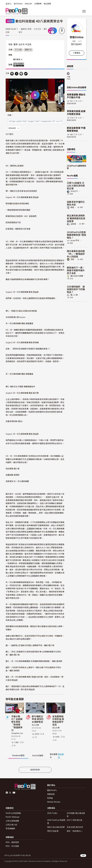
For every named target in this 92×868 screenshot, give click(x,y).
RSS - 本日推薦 (12, 846)
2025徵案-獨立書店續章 (76, 815)
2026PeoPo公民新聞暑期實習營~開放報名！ (76, 235)
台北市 (21, 44)
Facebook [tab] (18, 755)
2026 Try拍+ (52, 813)
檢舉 (62, 30)
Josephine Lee (17, 733)
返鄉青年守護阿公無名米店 (76, 203)
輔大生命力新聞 (77, 276)
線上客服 (47, 4)
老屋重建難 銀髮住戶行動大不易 (76, 96)
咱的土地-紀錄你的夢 (56, 827)
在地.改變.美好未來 (75, 827)
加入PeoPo (18, 4)
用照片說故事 (53, 831)
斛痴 (72, 207)
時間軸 (50, 798)
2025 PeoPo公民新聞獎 (56, 822)
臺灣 (16, 44)
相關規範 (51, 794)
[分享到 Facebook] (12, 74)
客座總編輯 (10, 828)
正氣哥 (73, 224)
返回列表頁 (35, 770)
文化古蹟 (18, 50)
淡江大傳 (35, 725)
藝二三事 (74, 295)
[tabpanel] (35, 763)
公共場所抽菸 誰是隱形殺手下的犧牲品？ (76, 289)
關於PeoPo (52, 790)
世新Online (77, 37)
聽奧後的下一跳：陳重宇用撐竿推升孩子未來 (76, 270)
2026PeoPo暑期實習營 (76, 167)
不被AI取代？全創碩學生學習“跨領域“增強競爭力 (17, 723)
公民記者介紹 (11, 825)
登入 (10, 4)
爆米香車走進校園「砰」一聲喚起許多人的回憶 (76, 254)
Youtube (14, 793)
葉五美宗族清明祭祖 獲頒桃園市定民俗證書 (76, 218)
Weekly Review (54, 802)
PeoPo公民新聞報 (13, 813)
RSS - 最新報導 (12, 842)
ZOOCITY (74, 191)
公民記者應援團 (12, 821)
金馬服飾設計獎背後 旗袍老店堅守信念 (58, 720)
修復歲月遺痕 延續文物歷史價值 (76, 113)
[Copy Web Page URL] (26, 74)
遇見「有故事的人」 (75, 831)
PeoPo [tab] (38, 756)
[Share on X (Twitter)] (17, 74)
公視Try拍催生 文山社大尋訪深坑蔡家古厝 (76, 186)
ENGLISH (28, 4)
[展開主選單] (84, 11)
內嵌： (10, 115)
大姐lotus (69, 78)
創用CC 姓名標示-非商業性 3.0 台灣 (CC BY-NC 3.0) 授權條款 (19, 65)
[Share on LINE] (21, 74)
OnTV (10, 21)
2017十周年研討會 (75, 820)
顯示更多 (18, 60)
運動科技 (28, 50)
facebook (7, 793)
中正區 (28, 44)
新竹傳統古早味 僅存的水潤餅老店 (38, 719)
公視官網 (38, 4)
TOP (83, 856)
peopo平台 (75, 240)
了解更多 (77, 53)
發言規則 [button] (61, 756)
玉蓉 (72, 259)
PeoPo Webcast (13, 817)
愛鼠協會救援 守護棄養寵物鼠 (76, 129)
